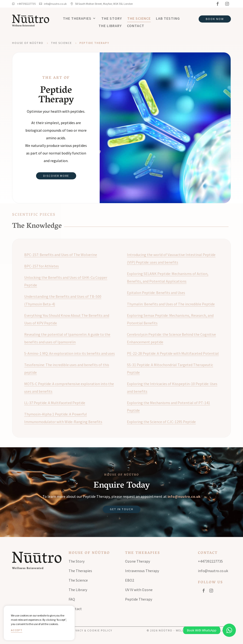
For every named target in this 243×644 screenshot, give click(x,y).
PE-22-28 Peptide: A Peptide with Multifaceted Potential (173, 353)
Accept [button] (17, 630)
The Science (139, 19)
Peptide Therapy (139, 599)
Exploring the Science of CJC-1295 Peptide (161, 422)
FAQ (72, 599)
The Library (110, 26)
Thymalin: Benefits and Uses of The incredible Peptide (171, 304)
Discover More (56, 176)
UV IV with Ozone (139, 590)
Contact (136, 26)
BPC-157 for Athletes (42, 266)
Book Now (215, 19)
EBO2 (130, 580)
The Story (112, 19)
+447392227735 (210, 561)
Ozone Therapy (138, 561)
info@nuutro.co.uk (184, 496)
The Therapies (77, 19)
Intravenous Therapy (142, 571)
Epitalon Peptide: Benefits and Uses (156, 293)
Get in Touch (122, 509)
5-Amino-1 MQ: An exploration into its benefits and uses (70, 353)
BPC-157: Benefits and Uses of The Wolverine (61, 255)
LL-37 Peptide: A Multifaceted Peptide (55, 403)
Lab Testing (168, 19)
